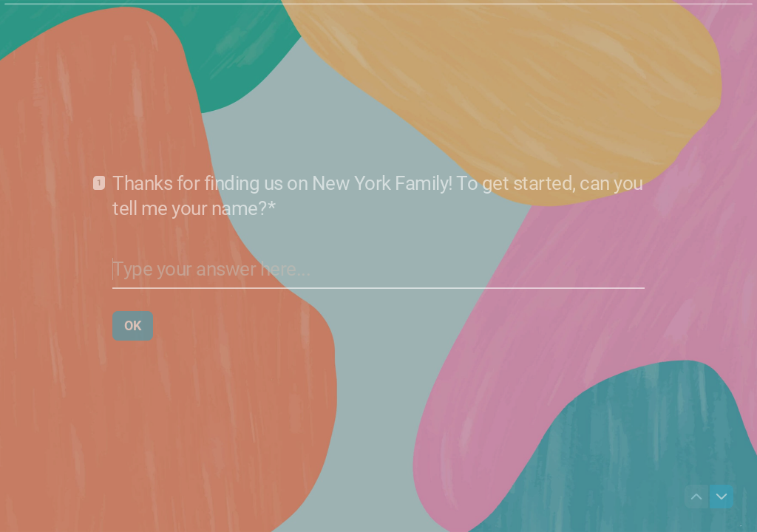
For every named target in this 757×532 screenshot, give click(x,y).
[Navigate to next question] (722, 497)
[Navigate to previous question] (696, 497)
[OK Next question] (133, 325)
